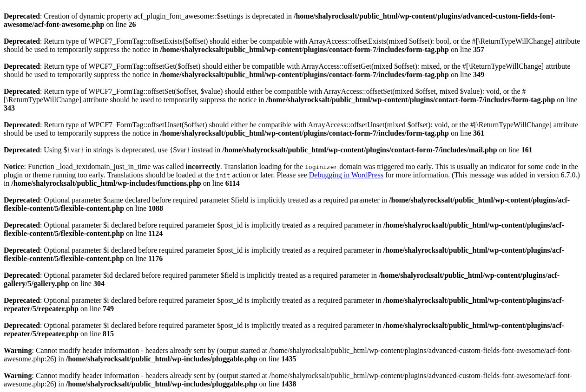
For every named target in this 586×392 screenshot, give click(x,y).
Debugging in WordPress (346, 175)
